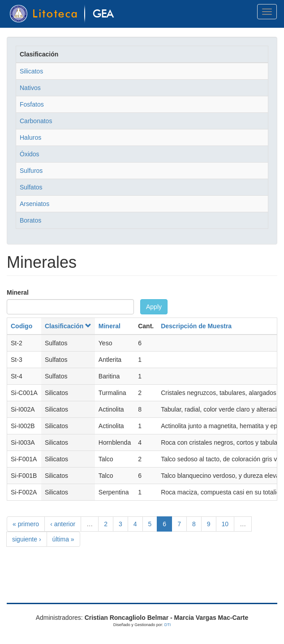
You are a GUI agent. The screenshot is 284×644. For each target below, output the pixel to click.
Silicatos (31, 71)
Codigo (22, 326)
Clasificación (68, 326)
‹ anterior (63, 524)
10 (225, 524)
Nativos (30, 88)
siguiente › (27, 539)
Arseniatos (34, 204)
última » (63, 539)
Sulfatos (31, 187)
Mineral (18, 292)
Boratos (30, 220)
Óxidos (30, 154)
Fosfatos (32, 104)
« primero (26, 524)
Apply (154, 307)
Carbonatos (36, 121)
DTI (168, 625)
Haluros (30, 137)
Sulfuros (31, 171)
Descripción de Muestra (196, 326)
